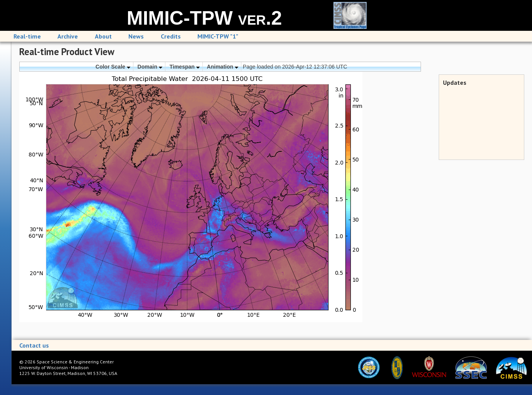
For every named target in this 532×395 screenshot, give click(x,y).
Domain (150, 67)
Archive (68, 36)
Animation (223, 67)
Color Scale (113, 67)
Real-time (27, 36)
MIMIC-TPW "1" (218, 36)
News (136, 36)
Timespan (185, 67)
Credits (171, 36)
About (103, 36)
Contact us (34, 345)
